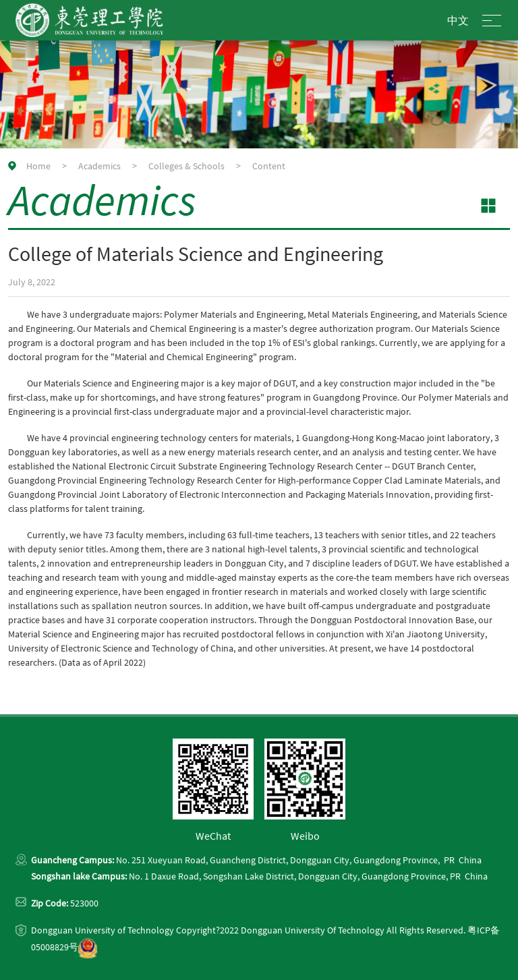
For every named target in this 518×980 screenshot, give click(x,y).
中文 (458, 20)
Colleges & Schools (186, 166)
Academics (99, 166)
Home (38, 166)
